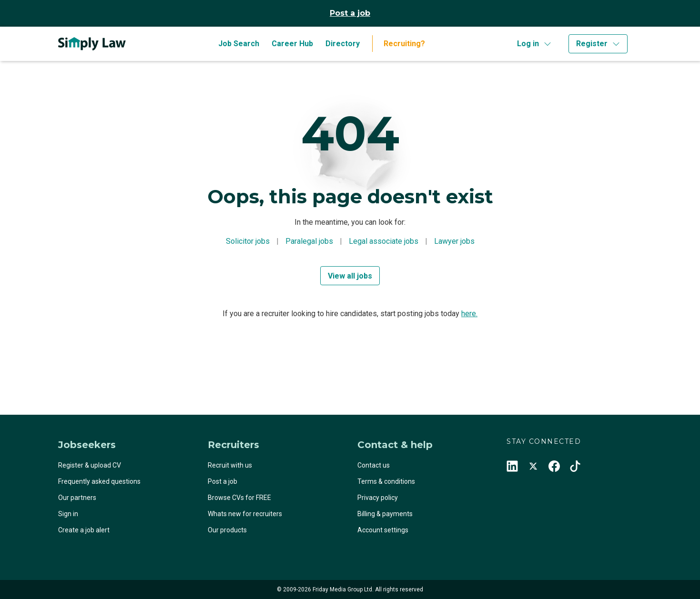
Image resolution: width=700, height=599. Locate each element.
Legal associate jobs (384, 241)
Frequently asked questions (99, 481)
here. (469, 314)
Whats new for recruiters (245, 514)
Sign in (68, 514)
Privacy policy (378, 498)
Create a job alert (84, 530)
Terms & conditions (386, 481)
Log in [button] (528, 44)
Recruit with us (230, 465)
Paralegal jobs (309, 241)
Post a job (350, 13)
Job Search (239, 44)
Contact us (374, 465)
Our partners (77, 498)
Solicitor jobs (248, 241)
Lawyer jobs (454, 241)
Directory (343, 44)
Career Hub (292, 44)
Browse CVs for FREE (239, 498)
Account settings (383, 530)
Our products (227, 530)
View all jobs (350, 276)
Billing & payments (385, 514)
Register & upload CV (90, 465)
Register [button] (592, 44)
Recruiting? (404, 44)
